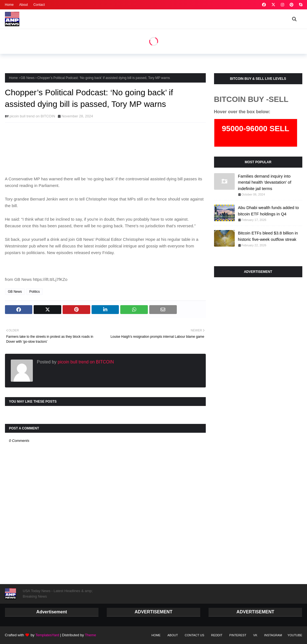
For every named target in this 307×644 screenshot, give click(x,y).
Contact (39, 5)
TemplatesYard (47, 635)
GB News (28, 78)
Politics (34, 292)
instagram (273, 635)
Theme (90, 635)
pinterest (238, 635)
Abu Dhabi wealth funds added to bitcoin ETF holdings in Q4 (269, 211)
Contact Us (195, 635)
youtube (295, 635)
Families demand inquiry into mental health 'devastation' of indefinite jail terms (265, 182)
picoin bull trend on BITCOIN (32, 116)
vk (255, 635)
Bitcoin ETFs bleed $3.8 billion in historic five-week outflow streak (268, 236)
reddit (217, 635)
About (24, 5)
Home (9, 5)
